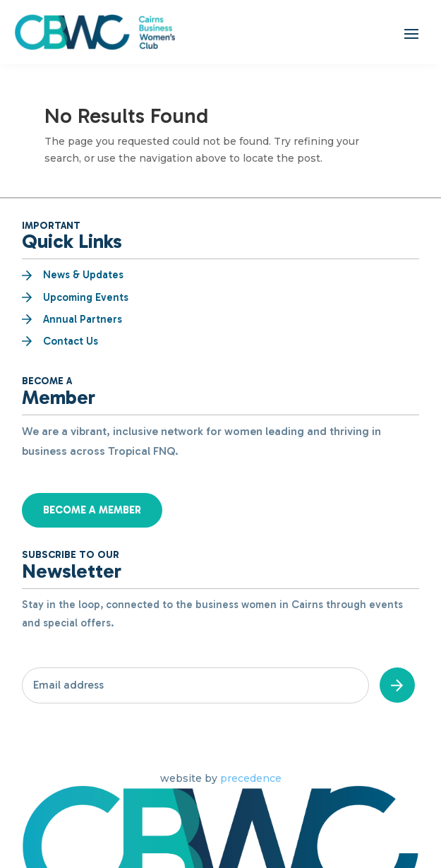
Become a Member (92, 510)
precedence (251, 778)
